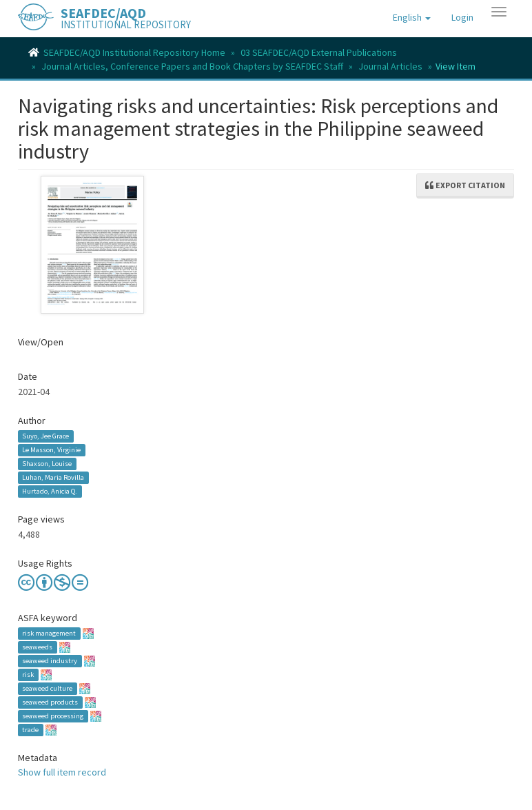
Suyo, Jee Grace (45, 436)
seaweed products (50, 702)
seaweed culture (47, 688)
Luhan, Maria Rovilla (53, 477)
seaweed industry (50, 661)
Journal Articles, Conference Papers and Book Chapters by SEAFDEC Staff (192, 66)
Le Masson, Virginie (51, 450)
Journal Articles (390, 66)
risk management (49, 633)
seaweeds (37, 647)
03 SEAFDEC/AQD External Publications (319, 52)
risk (28, 675)
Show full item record (62, 772)
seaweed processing (53, 716)
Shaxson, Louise (47, 464)
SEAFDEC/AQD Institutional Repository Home (134, 52)
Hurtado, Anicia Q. (50, 491)
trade (30, 730)
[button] (412, 17)
